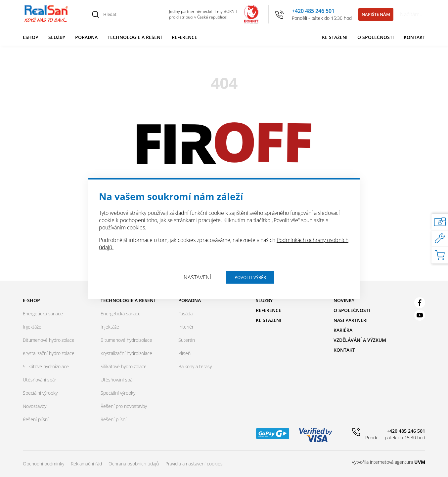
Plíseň (184, 353)
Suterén (187, 340)
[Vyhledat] (96, 14)
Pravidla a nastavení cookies (194, 464)
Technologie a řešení (135, 37)
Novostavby (35, 406)
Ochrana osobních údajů (134, 464)
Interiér (186, 327)
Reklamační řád (86, 464)
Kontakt (414, 37)
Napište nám (376, 14)
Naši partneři (351, 320)
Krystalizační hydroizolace (49, 353)
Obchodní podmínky (44, 464)
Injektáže (32, 327)
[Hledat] (127, 14)
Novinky (344, 300)
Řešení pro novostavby (124, 406)
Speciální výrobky (40, 393)
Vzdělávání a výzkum (360, 340)
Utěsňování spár (40, 380)
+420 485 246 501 (313, 11)
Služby (57, 37)
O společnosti (376, 37)
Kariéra (343, 330)
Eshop (31, 37)
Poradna (86, 37)
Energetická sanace (43, 314)
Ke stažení (335, 37)
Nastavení (197, 277)
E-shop (31, 300)
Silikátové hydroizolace (46, 366)
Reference (184, 37)
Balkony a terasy (195, 366)
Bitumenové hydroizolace (49, 340)
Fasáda (185, 314)
